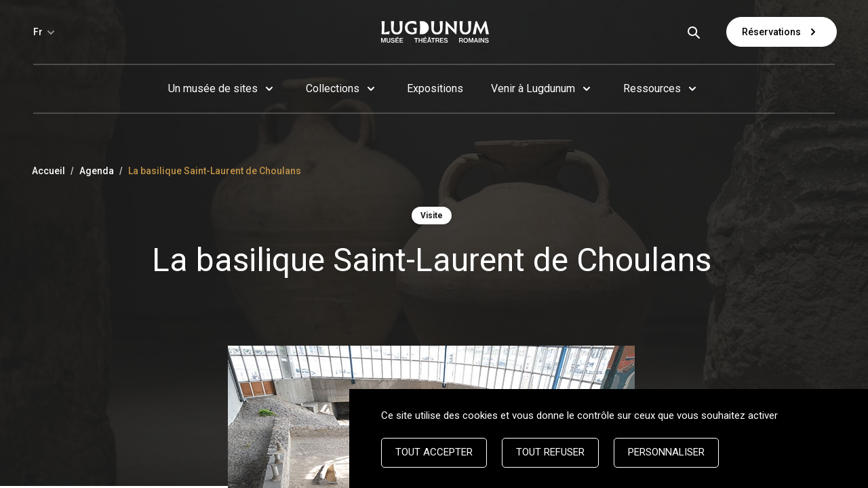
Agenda (97, 171)
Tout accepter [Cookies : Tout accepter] (434, 452)
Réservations (782, 32)
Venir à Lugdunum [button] (533, 88)
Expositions (435, 88)
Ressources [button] (652, 88)
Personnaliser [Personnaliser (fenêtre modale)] (666, 452)
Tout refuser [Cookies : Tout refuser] (550, 452)
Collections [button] (333, 88)
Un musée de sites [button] (213, 88)
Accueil (48, 171)
